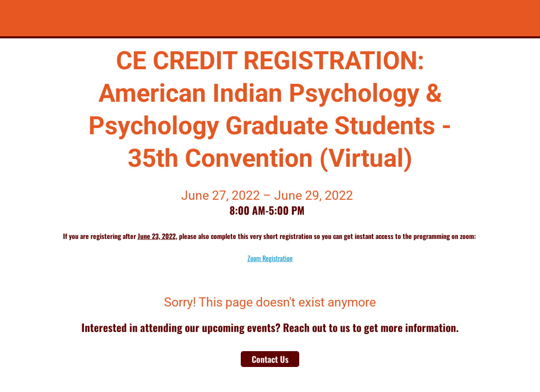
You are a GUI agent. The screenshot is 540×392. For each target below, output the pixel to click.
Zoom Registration (270, 258)
